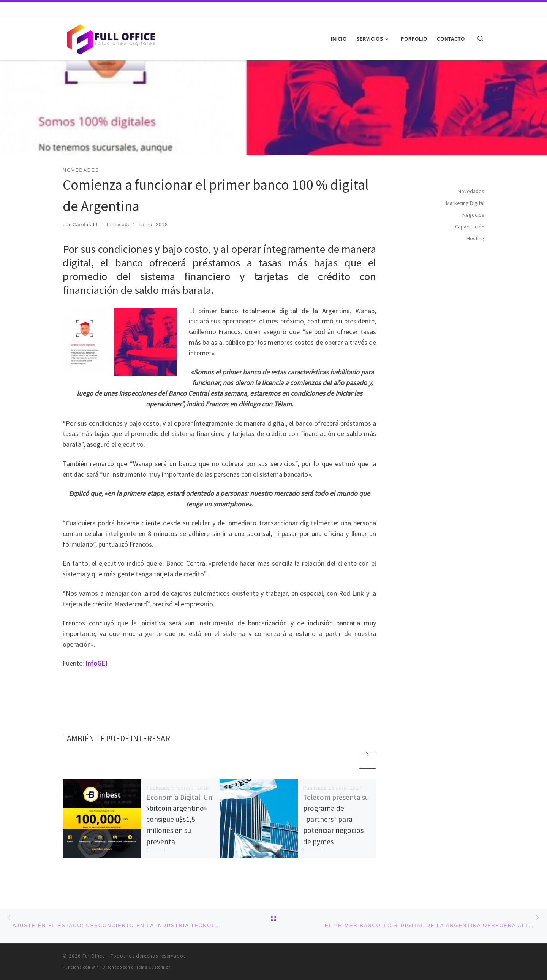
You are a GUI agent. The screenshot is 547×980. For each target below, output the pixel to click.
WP (95, 967)
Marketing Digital (465, 203)
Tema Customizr (153, 967)
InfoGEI (96, 663)
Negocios (473, 215)
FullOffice (94, 956)
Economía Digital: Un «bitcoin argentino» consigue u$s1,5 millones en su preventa (179, 819)
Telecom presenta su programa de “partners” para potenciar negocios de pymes (336, 819)
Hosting (475, 238)
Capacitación (470, 227)
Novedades (471, 191)
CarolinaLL (86, 225)
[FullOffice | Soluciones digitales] (110, 37)
